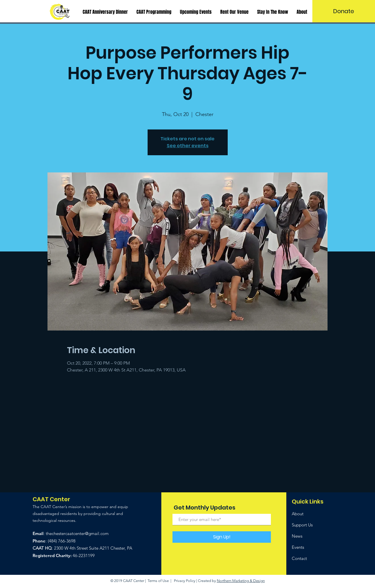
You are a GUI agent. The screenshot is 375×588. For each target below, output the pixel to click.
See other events (188, 146)
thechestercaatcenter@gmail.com (77, 533)
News (297, 536)
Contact (299, 558)
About (298, 514)
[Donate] (344, 11)
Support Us (302, 525)
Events (298, 547)
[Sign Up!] (222, 537)
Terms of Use (158, 581)
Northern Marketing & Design (241, 581)
